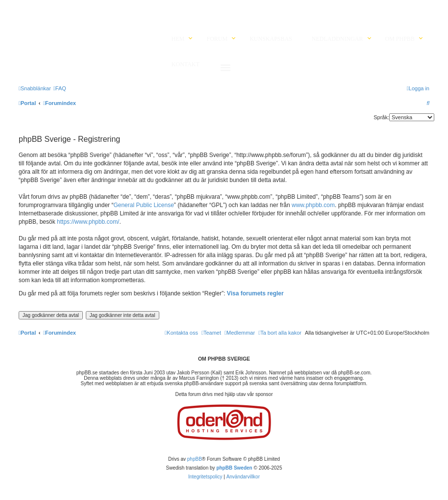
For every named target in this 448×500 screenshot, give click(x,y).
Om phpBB (400, 39)
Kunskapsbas (271, 39)
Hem (178, 39)
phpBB (195, 459)
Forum (217, 39)
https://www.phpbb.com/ (88, 222)
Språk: (381, 117)
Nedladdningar (337, 39)
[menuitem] (60, 88)
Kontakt (186, 64)
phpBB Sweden (234, 468)
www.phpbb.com (313, 205)
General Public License (143, 205)
